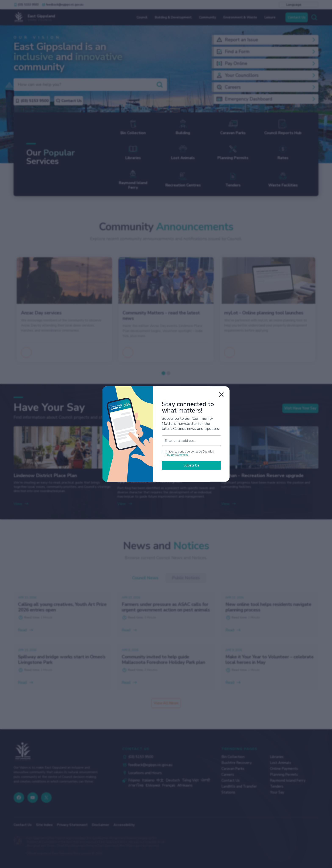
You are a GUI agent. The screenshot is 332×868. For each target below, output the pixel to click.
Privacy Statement (177, 455)
